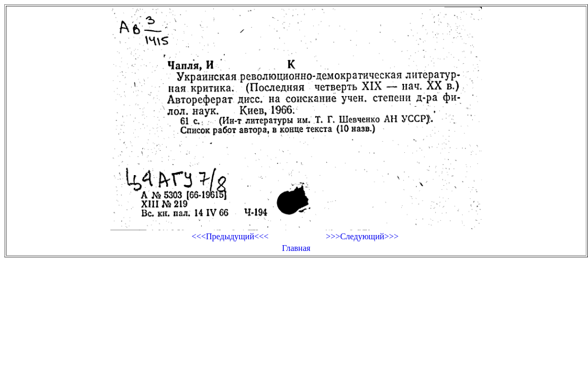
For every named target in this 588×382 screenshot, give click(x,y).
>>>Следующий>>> (362, 236)
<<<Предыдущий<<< (230, 236)
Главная (296, 248)
